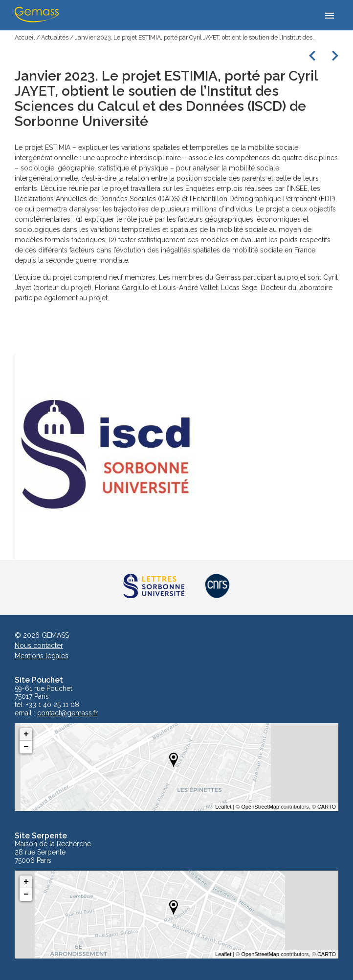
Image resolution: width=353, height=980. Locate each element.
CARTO (327, 807)
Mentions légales (42, 656)
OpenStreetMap (260, 807)
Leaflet (223, 807)
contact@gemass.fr (67, 713)
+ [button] (26, 734)
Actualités (55, 37)
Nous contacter (39, 646)
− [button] (26, 747)
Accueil (25, 37)
